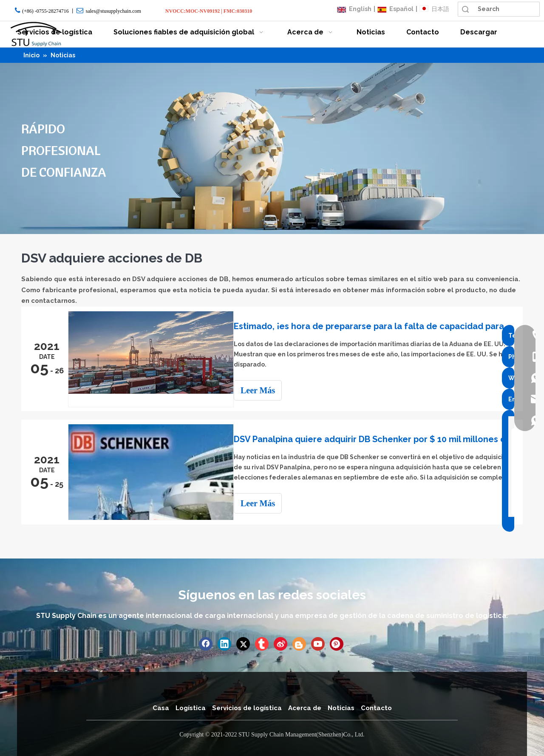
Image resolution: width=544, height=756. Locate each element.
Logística (191, 707)
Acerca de (305, 707)
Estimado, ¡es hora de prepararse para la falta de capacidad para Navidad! (377, 326)
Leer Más (265, 390)
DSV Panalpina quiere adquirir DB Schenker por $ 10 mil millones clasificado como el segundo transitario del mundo (377, 439)
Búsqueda (465, 9)
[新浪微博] (280, 643)
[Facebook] (206, 643)
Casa (161, 707)
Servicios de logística (247, 707)
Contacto (376, 707)
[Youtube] (318, 643)
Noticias (341, 707)
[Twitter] (243, 643)
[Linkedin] (224, 643)
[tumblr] (262, 643)
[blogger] (299, 643)
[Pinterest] (337, 643)
